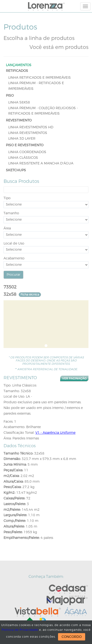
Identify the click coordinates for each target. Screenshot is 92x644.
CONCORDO (72, 637)
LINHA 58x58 (19, 102)
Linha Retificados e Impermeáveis (40, 78)
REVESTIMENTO (19, 120)
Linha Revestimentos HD (31, 127)
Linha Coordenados (27, 152)
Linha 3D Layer (22, 139)
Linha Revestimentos (28, 133)
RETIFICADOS (17, 71)
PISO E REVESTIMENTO (25, 145)
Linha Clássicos (23, 158)
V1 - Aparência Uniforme (55, 433)
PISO (10, 96)
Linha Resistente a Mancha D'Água (41, 163)
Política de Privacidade (20, 630)
